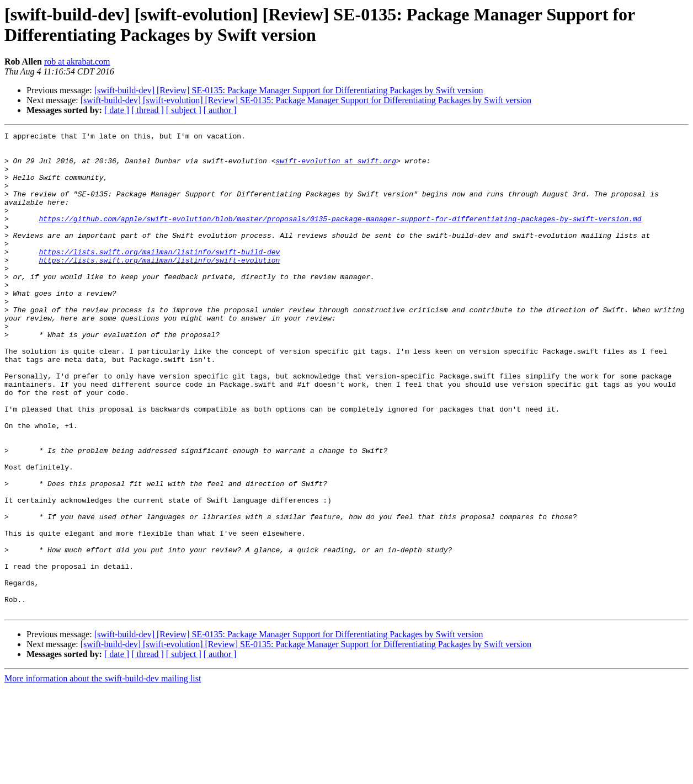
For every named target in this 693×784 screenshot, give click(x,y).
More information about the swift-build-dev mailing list (103, 774)
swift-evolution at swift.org (335, 167)
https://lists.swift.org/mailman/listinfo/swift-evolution (159, 286)
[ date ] (117, 110)
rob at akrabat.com (77, 62)
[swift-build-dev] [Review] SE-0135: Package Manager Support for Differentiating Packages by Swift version (289, 90)
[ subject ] (184, 110)
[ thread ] (148, 110)
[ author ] (220, 110)
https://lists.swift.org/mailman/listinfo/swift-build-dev (159, 276)
